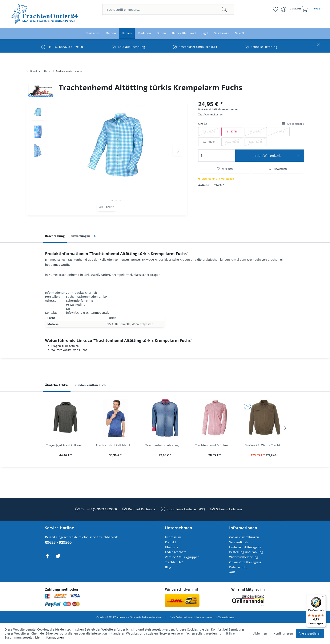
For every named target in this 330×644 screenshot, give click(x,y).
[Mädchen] (144, 33)
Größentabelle (293, 124)
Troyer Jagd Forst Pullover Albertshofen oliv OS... (67, 445)
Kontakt (170, 542)
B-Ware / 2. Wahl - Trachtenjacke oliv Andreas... (265, 445)
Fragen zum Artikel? (62, 346)
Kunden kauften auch (90, 385)
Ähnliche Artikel (57, 385)
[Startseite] (92, 33)
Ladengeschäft (175, 552)
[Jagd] (205, 33)
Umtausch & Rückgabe (245, 547)
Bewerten (278, 169)
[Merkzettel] (275, 9)
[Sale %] (240, 33)
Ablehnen (260, 633)
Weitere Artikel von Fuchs (66, 350)
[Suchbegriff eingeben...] (168, 9)
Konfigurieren (283, 633)
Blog (168, 567)
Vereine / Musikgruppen (182, 557)
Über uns (172, 547)
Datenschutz (238, 567)
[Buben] (161, 33)
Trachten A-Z (174, 562)
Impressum (173, 537)
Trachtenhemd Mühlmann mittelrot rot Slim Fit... (216, 445)
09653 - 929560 (58, 542)
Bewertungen (84, 236)
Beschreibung (55, 236)
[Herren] (127, 33)
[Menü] (323, 597)
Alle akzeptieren (310, 633)
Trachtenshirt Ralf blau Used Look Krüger (116, 445)
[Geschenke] (221, 33)
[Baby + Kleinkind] (184, 33)
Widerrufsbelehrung (244, 557)
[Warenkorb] (312, 9)
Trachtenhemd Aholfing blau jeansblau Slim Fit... (166, 445)
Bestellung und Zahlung (246, 552)
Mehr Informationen (49, 637)
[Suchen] (224, 9)
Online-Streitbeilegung (245, 562)
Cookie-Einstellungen (244, 537)
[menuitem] (168, 9)
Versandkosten (214, 114)
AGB (232, 572)
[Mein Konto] (292, 9)
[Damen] (111, 33)
